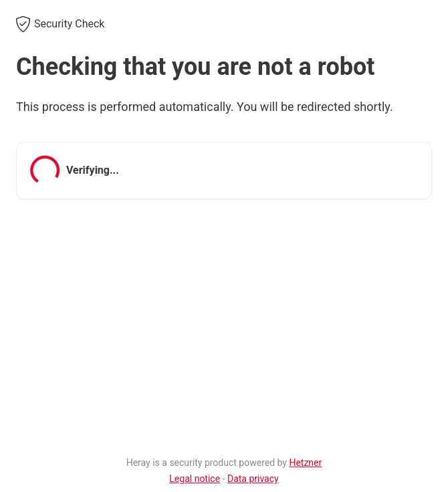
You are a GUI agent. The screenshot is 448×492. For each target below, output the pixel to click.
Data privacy (253, 479)
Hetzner (305, 463)
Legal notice (195, 479)
